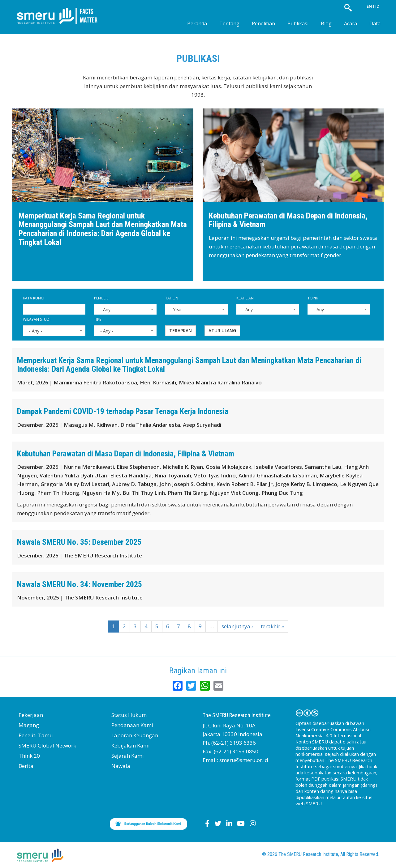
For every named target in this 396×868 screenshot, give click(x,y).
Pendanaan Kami (132, 725)
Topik (313, 298)
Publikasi (298, 23)
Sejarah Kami (128, 756)
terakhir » (272, 626)
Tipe (98, 319)
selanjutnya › (237, 626)
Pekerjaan (31, 715)
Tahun (172, 298)
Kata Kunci (34, 298)
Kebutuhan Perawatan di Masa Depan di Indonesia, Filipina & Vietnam (288, 220)
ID (377, 6)
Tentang (229, 23)
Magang (29, 725)
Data (375, 23)
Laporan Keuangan (135, 735)
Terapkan (181, 330)
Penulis (101, 298)
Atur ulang (222, 330)
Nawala (121, 766)
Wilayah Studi (37, 319)
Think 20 (29, 756)
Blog (326, 23)
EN (369, 6)
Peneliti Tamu (36, 735)
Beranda (197, 23)
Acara (351, 23)
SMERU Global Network (47, 745)
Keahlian (245, 298)
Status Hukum (129, 715)
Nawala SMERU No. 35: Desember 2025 (79, 542)
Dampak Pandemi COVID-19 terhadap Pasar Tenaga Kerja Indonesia (123, 411)
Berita (26, 766)
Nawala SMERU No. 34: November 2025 (80, 584)
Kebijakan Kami (131, 745)
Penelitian (263, 23)
